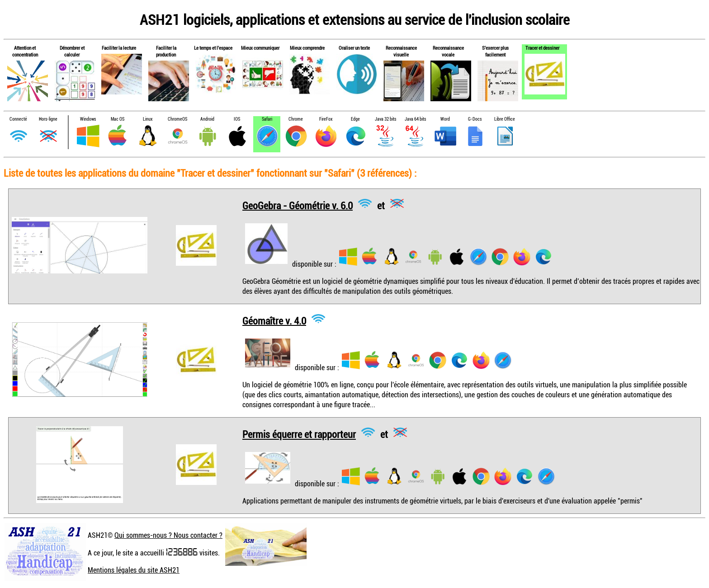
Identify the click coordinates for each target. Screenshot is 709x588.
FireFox (326, 119)
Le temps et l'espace (213, 48)
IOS (237, 119)
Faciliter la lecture (119, 48)
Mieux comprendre (307, 48)
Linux (148, 119)
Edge (355, 119)
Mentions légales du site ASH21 (134, 570)
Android (207, 119)
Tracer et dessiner (542, 48)
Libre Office (505, 119)
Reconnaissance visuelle (401, 51)
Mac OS (118, 119)
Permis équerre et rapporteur (299, 434)
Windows (88, 119)
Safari (267, 119)
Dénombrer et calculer (72, 51)
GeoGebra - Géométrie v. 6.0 (298, 205)
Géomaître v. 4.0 (274, 320)
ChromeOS (177, 119)
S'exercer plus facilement (495, 51)
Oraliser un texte (354, 48)
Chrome (296, 119)
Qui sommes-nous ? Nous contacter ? (168, 535)
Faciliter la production (166, 51)
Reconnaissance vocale (448, 51)
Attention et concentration (25, 51)
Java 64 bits (415, 119)
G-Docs (475, 119)
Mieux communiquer (260, 48)
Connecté (18, 119)
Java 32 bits (385, 119)
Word (445, 119)
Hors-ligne (48, 119)
